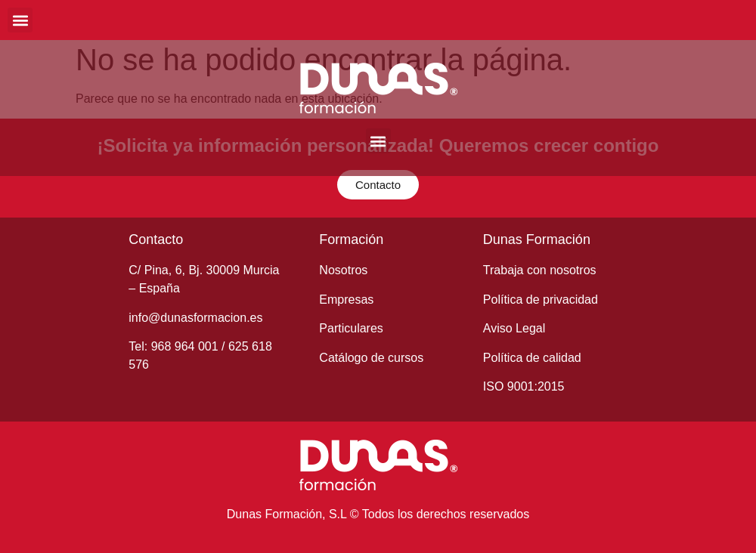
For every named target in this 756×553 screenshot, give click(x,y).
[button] (20, 20)
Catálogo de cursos (371, 358)
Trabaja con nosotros (540, 270)
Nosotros (343, 270)
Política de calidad (532, 358)
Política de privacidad (541, 300)
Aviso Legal (514, 328)
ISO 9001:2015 (524, 386)
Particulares (351, 328)
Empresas (346, 300)
